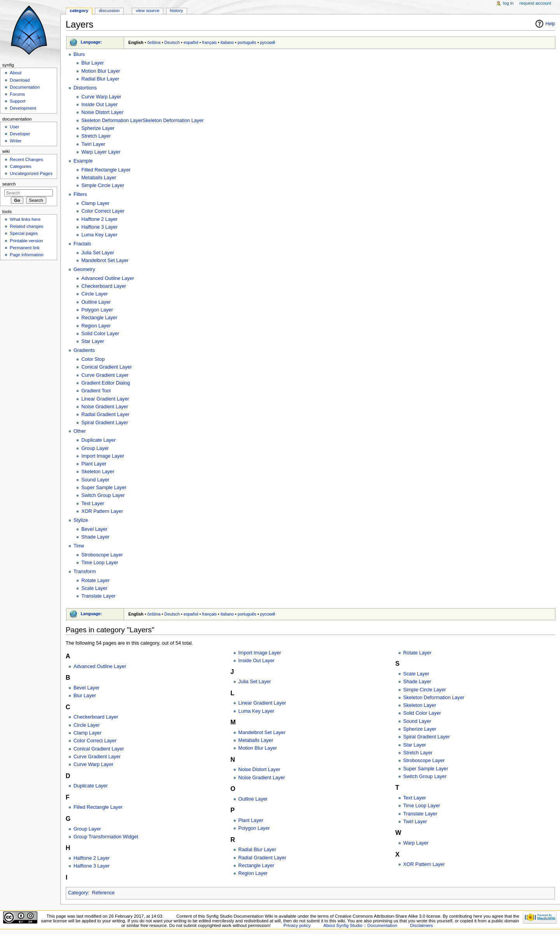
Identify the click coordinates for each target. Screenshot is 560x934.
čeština (154, 42)
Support (17, 101)
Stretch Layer (96, 136)
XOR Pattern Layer (102, 511)
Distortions (85, 88)
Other (80, 431)
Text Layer (93, 504)
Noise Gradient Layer (105, 407)
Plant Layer (94, 464)
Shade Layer (95, 537)
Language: (91, 42)
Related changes (26, 226)
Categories (20, 166)
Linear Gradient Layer (105, 399)
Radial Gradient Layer (105, 415)
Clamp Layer (95, 203)
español (191, 42)
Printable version (26, 241)
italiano (227, 42)
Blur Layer (93, 63)
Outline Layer (96, 302)
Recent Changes (26, 159)
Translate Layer (98, 596)
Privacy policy (297, 925)
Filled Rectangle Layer (106, 170)
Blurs (79, 54)
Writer (16, 141)
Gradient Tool (96, 391)
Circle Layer (94, 294)
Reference (103, 893)
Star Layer (93, 341)
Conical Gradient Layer (107, 367)
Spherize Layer (98, 128)
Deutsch (172, 42)
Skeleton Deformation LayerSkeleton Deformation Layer (143, 121)
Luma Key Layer (99, 235)
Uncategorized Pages (31, 173)
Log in (508, 3)
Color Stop (93, 359)
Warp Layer (416, 843)
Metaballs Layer (99, 178)
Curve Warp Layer (101, 97)
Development (23, 108)
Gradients (84, 350)
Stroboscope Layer (102, 555)
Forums (17, 94)
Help (550, 24)
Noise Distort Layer (102, 112)
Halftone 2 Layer (99, 219)
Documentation (25, 87)
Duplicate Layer (98, 440)
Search (9, 184)
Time (79, 546)
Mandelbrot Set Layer (105, 261)
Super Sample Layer (104, 488)
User (14, 127)
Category (78, 893)
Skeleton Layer (98, 472)
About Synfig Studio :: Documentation (360, 925)
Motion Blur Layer (101, 71)
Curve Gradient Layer (105, 375)
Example (83, 161)
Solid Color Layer (100, 334)
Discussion (109, 10)
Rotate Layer (95, 581)
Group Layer (95, 448)
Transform (85, 572)
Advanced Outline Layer (108, 278)
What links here (25, 219)
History (177, 10)
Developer (20, 134)
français (209, 42)
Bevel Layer (94, 529)
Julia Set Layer (98, 253)
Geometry (84, 269)
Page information (27, 255)
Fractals (82, 244)
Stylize (81, 520)
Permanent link (24, 248)
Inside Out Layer (99, 105)
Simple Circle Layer (103, 185)
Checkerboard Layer (104, 286)
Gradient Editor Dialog (106, 383)
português (247, 42)
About (16, 73)
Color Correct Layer (103, 211)
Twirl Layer (93, 144)
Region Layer (96, 326)
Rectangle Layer (99, 318)
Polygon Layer (97, 310)
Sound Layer (95, 480)
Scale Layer (94, 588)
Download (20, 80)
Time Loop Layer (100, 563)
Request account (535, 3)
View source (147, 10)
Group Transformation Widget (106, 837)
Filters (80, 194)
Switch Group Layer (103, 495)
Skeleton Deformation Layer (434, 698)
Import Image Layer (103, 456)
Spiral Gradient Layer (105, 423)
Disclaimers (421, 925)
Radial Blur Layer (100, 79)
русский (268, 42)
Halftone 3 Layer (99, 227)
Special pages (24, 233)
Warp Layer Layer (101, 152)
